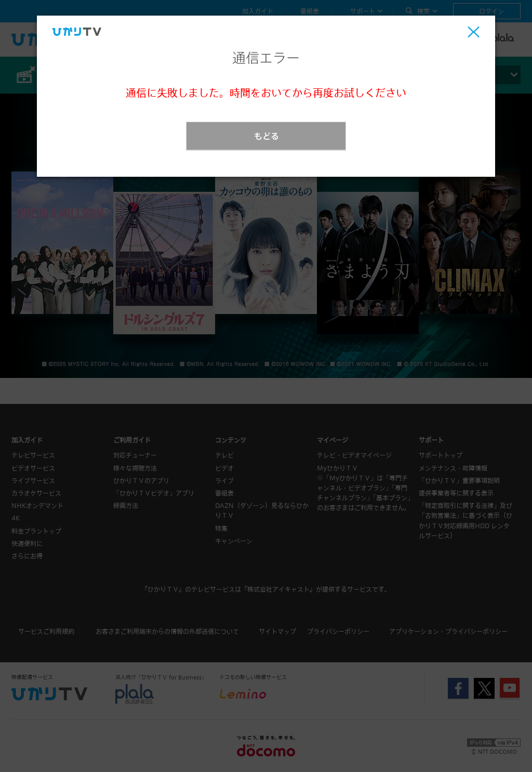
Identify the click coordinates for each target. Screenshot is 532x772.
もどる (267, 136)
